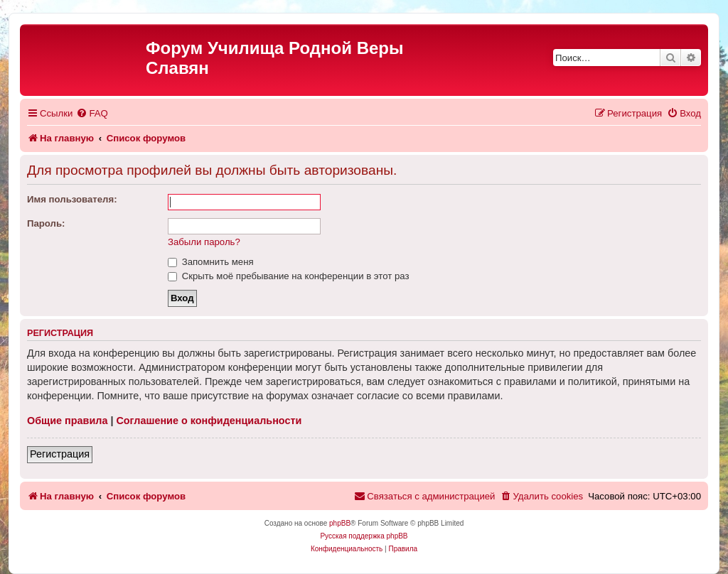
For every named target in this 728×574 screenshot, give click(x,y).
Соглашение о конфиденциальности (209, 421)
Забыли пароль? (204, 242)
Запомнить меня (211, 262)
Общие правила (67, 421)
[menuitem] (92, 113)
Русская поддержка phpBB (364, 536)
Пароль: (46, 223)
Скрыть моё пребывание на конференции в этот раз (289, 276)
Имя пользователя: (72, 199)
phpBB (340, 523)
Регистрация (60, 454)
